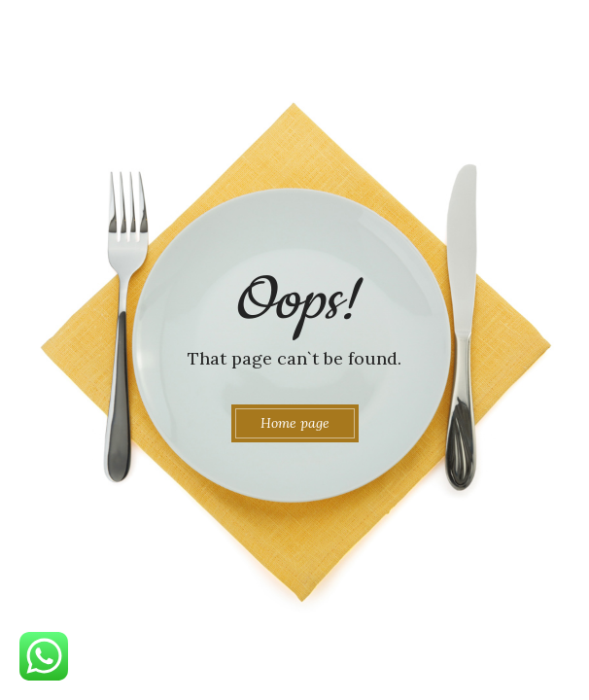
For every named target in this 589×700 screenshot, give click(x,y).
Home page (295, 423)
